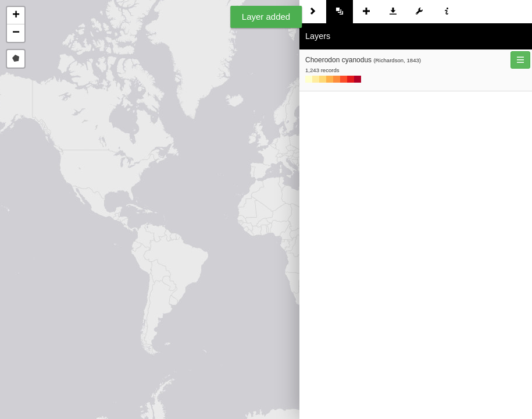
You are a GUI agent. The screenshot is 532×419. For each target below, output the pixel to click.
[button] (16, 16)
